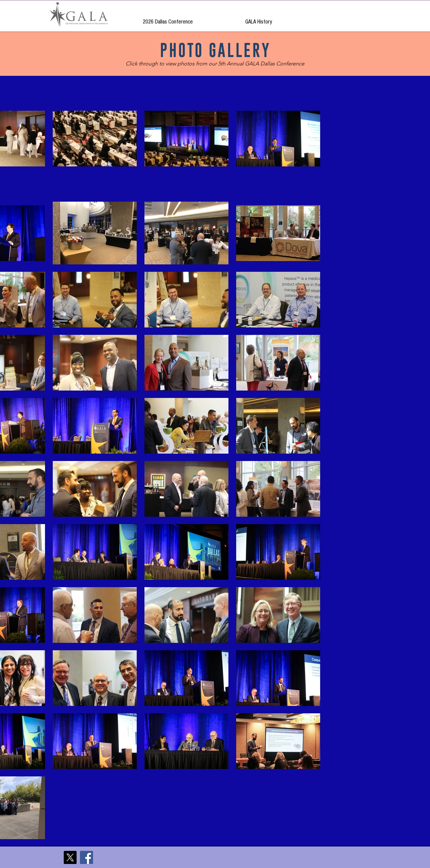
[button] (259, 18)
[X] (70, 857)
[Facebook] (87, 857)
